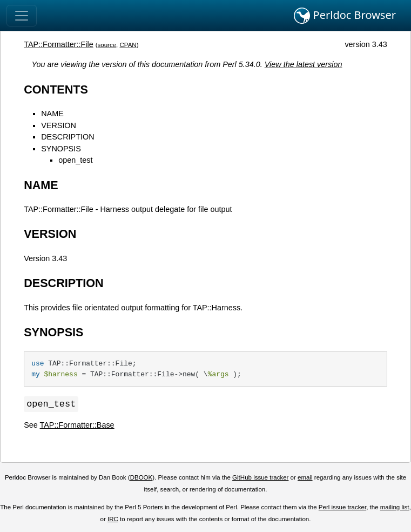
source (107, 45)
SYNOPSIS (61, 149)
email (305, 478)
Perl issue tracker (342, 508)
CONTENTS (56, 89)
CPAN (128, 45)
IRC (113, 520)
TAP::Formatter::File (58, 44)
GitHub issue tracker (260, 478)
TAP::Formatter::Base (77, 425)
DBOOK (142, 478)
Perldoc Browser (345, 16)
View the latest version (304, 64)
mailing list (395, 508)
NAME (52, 114)
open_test (75, 160)
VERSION (59, 125)
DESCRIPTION (68, 137)
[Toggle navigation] (22, 16)
